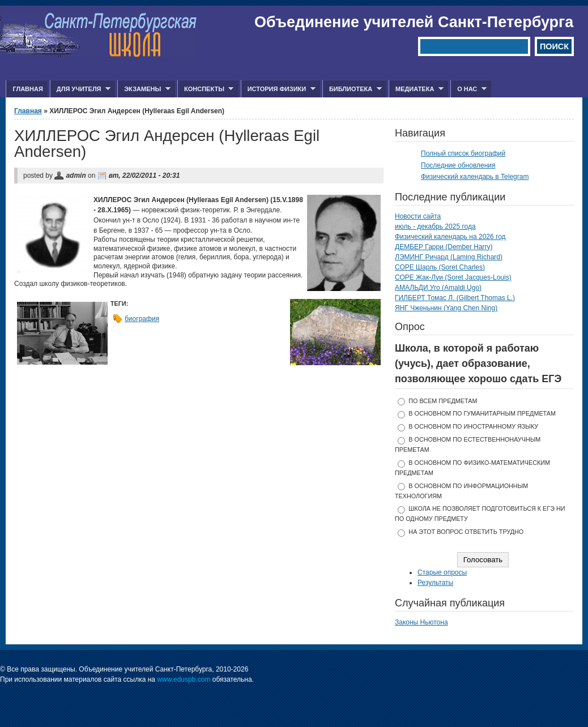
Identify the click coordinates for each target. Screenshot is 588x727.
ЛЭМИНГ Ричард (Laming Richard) (449, 257)
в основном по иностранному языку (473, 426)
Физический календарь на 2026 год (450, 237)
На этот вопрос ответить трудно (466, 532)
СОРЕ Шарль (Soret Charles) (440, 267)
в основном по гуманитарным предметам (482, 413)
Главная (27, 89)
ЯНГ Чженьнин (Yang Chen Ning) (446, 308)
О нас (468, 89)
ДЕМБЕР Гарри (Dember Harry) (444, 247)
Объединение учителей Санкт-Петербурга (414, 22)
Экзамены (144, 89)
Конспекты (205, 89)
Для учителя (80, 89)
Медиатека (416, 89)
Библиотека (352, 89)
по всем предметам (443, 401)
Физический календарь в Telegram (475, 177)
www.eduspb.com (184, 679)
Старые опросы (442, 572)
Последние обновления (458, 165)
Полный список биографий (463, 153)
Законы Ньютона (421, 622)
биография (142, 319)
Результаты (435, 583)
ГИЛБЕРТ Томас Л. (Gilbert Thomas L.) (455, 298)
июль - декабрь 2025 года (435, 226)
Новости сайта (418, 216)
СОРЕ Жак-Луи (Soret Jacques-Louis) (453, 277)
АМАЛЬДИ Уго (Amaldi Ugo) (438, 288)
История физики (278, 89)
